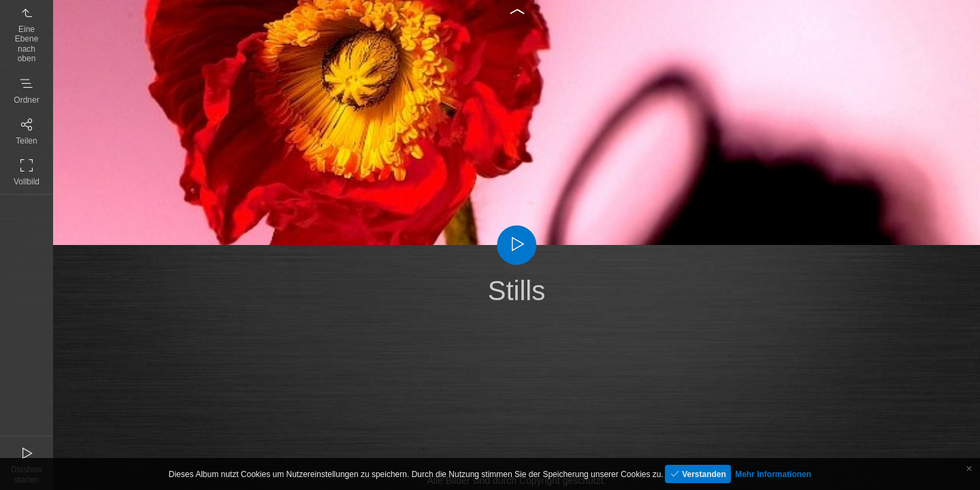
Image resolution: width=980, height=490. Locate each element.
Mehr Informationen (773, 474)
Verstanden (703, 474)
